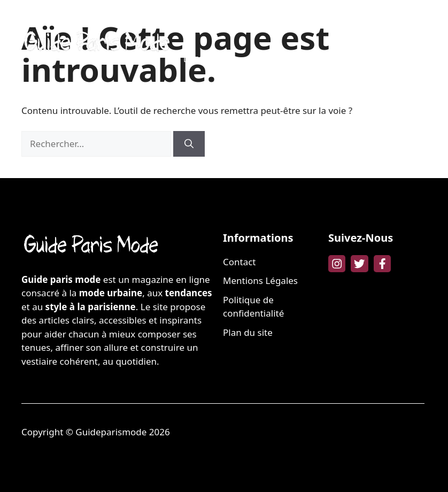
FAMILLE (357, 27)
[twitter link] (359, 264)
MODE (195, 27)
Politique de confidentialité (253, 307)
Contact (240, 262)
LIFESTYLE (202, 59)
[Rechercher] (189, 144)
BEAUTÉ (244, 27)
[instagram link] (337, 264)
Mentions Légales (260, 280)
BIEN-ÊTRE (299, 27)
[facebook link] (382, 264)
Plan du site (248, 332)
